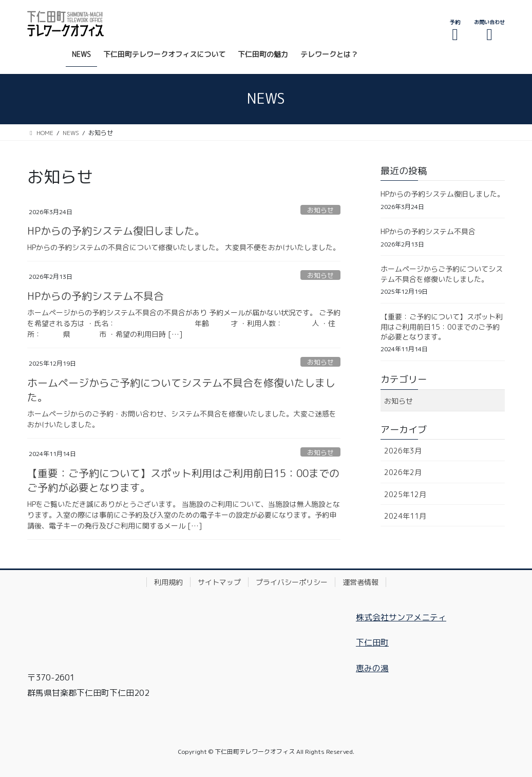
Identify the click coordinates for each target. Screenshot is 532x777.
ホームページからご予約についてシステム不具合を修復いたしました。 (442, 274)
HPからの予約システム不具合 (96, 296)
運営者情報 (360, 582)
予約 (455, 31)
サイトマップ (219, 582)
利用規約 (168, 582)
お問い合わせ (489, 31)
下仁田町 (372, 642)
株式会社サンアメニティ (401, 617)
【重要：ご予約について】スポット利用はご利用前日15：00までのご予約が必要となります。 (442, 327)
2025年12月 (405, 494)
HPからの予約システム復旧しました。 (116, 231)
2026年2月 (403, 472)
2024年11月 (405, 516)
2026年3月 (403, 451)
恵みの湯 (372, 668)
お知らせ (320, 210)
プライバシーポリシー (292, 582)
